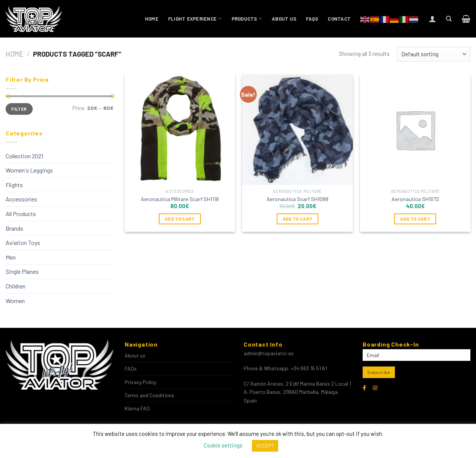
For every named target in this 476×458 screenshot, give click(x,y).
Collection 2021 (24, 156)
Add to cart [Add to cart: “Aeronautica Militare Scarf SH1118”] (180, 219)
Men (11, 257)
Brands (14, 228)
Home (152, 19)
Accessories (21, 199)
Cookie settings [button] (223, 445)
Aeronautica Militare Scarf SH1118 (180, 199)
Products (247, 19)
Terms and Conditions (149, 395)
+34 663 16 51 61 (309, 368)
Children (16, 286)
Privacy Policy (140, 382)
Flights (14, 185)
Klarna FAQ (137, 408)
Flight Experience (195, 19)
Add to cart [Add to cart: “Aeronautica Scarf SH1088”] (298, 219)
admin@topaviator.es (269, 353)
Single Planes (22, 271)
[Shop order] (434, 54)
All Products (21, 214)
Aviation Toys (23, 243)
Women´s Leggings (29, 170)
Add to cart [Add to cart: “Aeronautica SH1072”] (415, 219)
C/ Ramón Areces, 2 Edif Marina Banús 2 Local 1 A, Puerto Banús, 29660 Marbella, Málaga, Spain (297, 392)
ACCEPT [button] (265, 446)
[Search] (449, 19)
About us (284, 19)
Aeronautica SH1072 (415, 199)
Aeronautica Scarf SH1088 (297, 199)
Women (15, 301)
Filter (19, 109)
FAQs (312, 19)
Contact (339, 19)
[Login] (432, 19)
